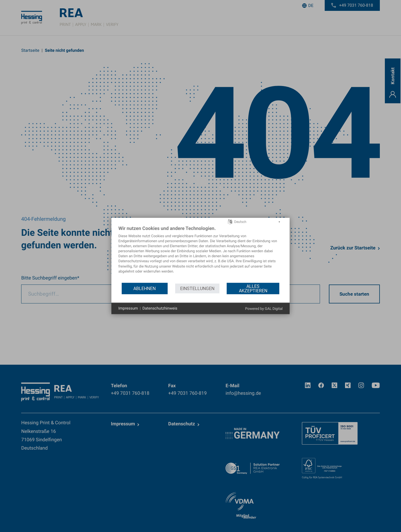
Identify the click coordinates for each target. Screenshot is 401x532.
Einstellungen (197, 288)
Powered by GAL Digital (264, 309)
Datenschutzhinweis (160, 308)
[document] (200, 254)
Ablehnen (145, 288)
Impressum (128, 308)
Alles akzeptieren (253, 288)
